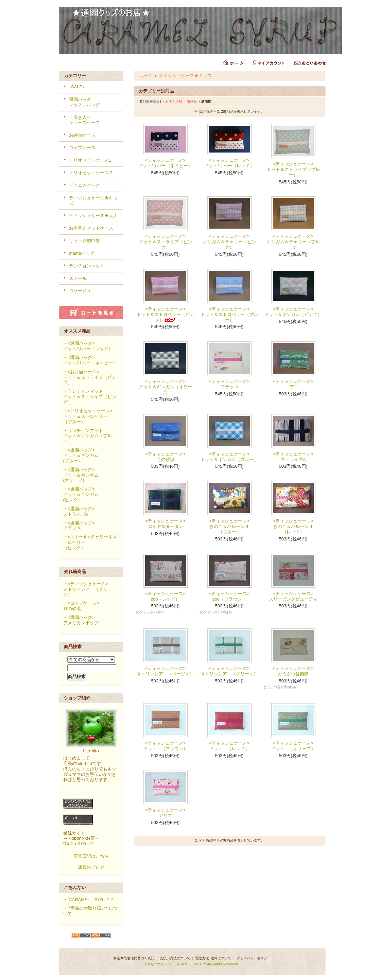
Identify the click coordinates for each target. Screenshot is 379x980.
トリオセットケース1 (90, 160)
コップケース (82, 148)
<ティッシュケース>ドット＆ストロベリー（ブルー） (229, 314)
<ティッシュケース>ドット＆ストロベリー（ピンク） (165, 314)
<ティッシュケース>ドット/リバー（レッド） (229, 163)
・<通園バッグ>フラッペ (79, 526)
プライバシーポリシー (254, 958)
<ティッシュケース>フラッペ (229, 384)
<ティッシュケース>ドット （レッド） (229, 746)
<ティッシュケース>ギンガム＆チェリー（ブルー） (293, 242)
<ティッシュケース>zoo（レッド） (165, 596)
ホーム (146, 76)
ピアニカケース (84, 185)
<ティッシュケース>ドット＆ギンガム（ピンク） (293, 312)
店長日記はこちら (91, 856)
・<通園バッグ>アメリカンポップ (81, 620)
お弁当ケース (82, 135)
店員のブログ (91, 867)
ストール (78, 278)
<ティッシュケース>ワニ (293, 384)
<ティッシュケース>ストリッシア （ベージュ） (165, 671)
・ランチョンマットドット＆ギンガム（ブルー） (88, 436)
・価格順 (190, 101)
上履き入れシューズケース (84, 120)
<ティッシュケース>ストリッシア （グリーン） (229, 671)
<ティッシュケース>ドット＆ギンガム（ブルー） (229, 457)
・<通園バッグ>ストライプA (79, 511)
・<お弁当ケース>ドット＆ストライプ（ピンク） (90, 377)
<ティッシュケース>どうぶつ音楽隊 (293, 671)
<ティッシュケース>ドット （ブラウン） (166, 746)
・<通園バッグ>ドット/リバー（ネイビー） (90, 360)
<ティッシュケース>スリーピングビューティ (293, 596)
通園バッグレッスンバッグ (84, 102)
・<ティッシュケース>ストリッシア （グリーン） (88, 589)
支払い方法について (175, 958)
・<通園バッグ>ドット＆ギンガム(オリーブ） (81, 475)
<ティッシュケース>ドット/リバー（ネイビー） (166, 163)
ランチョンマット (87, 266)
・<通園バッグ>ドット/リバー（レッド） (88, 346)
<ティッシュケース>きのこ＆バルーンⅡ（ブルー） (229, 526)
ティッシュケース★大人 (93, 216)
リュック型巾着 (84, 241)
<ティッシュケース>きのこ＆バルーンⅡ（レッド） (293, 526)
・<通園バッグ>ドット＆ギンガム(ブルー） (81, 455)
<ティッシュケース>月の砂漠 (165, 457)
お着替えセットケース (91, 228)
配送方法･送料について (213, 958)
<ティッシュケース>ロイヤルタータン (165, 524)
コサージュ (80, 291)
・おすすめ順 (172, 101)
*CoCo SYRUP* (79, 844)
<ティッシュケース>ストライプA (293, 457)
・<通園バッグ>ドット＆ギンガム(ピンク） (81, 494)
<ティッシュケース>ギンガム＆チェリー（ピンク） (229, 242)
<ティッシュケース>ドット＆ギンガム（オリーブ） (166, 387)
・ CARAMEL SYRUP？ (89, 900)
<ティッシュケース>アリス (165, 813)
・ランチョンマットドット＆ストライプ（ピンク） (90, 397)
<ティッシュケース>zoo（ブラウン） (229, 596)
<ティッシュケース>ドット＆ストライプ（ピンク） (166, 242)
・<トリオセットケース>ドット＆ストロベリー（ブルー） (88, 416)
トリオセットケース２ (91, 173)
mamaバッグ (82, 253)
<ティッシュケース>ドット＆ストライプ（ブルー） (293, 169)
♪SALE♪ (77, 87)
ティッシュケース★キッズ (185, 76)
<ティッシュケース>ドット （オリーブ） (293, 746)
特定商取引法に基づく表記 (134, 958)
